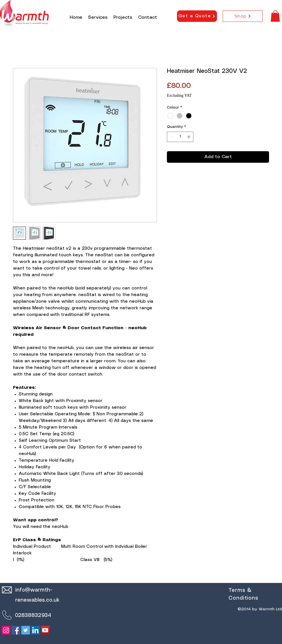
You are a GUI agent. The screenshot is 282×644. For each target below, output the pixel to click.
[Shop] (243, 16)
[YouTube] (45, 630)
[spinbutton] (180, 137)
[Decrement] (171, 137)
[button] (275, 16)
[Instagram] (6, 630)
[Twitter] (26, 630)
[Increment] (189, 137)
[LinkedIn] (35, 630)
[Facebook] (16, 630)
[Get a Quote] (197, 16)
